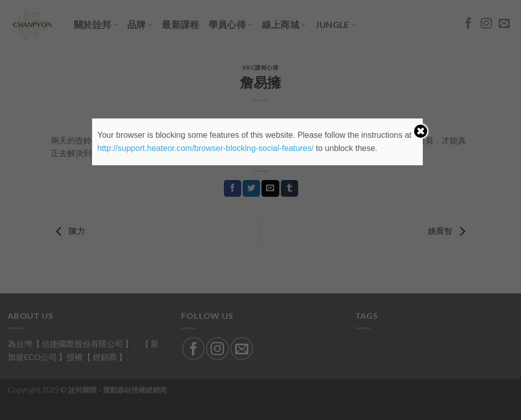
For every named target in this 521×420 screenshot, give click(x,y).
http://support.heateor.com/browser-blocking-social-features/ (205, 148)
